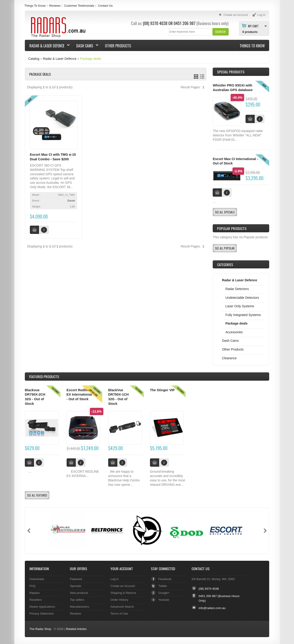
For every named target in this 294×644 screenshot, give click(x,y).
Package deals (90, 59)
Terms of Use (119, 614)
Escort (71, 201)
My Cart (253, 26)
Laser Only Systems (240, 306)
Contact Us (105, 6)
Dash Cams (85, 46)
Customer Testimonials (79, 6)
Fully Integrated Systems (243, 315)
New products (79, 593)
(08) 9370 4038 (155, 23)
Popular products (232, 228)
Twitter (163, 586)
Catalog (34, 59)
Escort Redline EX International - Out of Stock (79, 395)
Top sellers (77, 600)
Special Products (231, 72)
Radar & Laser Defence (47, 46)
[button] (220, 32)
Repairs (35, 593)
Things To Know (35, 6)
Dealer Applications (42, 607)
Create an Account (123, 586)
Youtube (164, 600)
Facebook (165, 579)
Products (44, 377)
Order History (119, 600)
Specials (75, 586)
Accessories (234, 332)
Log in (114, 579)
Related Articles (76, 629)
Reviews (55, 6)
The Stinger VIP (162, 390)
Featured (76, 579)
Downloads (37, 579)
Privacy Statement (41, 614)
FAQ (32, 586)
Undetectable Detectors (242, 298)
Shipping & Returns (123, 593)
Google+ (164, 593)
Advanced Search (122, 607)
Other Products (118, 46)
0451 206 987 (185, 23)
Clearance (229, 358)
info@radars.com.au (212, 608)
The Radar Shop (40, 629)
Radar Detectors (237, 289)
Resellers (36, 600)
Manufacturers (79, 607)
